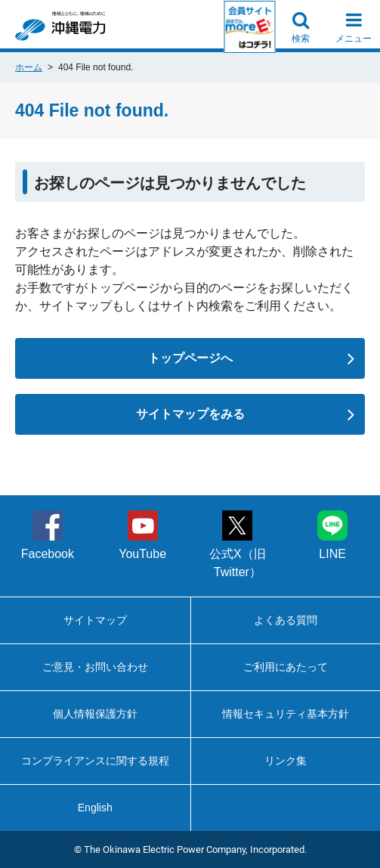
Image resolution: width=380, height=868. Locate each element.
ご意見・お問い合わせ (95, 667)
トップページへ (251, 358)
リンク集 (286, 761)
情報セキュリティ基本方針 (286, 714)
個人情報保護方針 (95, 714)
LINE (332, 535)
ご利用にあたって (286, 667)
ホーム (29, 67)
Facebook (48, 535)
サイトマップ (95, 620)
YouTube (142, 535)
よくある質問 (286, 620)
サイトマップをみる (245, 414)
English (95, 808)
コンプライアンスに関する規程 (95, 761)
